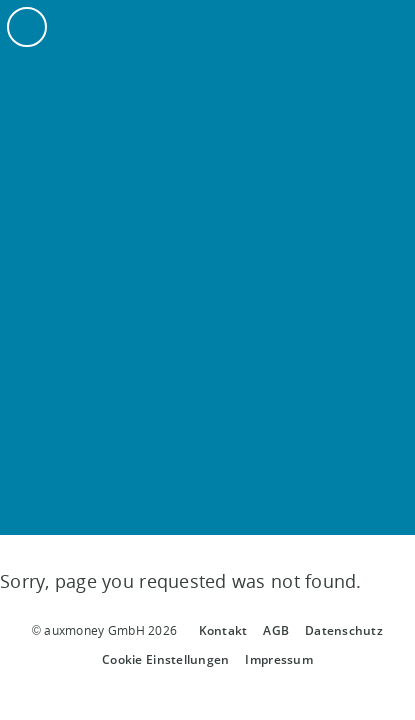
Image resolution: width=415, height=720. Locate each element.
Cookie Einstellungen (165, 659)
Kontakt (223, 630)
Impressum (278, 659)
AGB (276, 630)
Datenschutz (344, 630)
